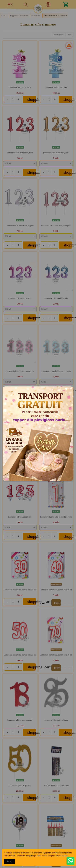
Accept (10, 861)
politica (65, 856)
